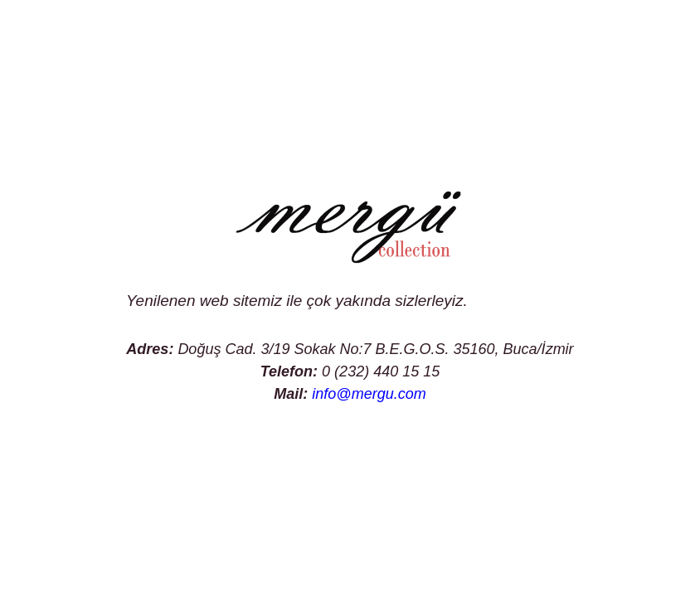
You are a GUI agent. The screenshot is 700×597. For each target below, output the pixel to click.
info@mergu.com (369, 394)
